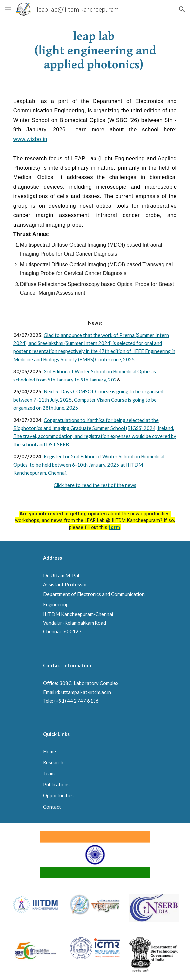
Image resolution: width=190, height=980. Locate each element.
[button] (8, 9)
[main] (95, 51)
